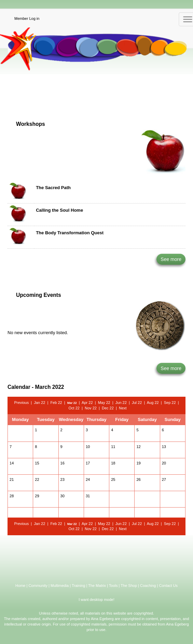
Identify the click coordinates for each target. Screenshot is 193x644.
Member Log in (27, 18)
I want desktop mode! (96, 600)
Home (20, 586)
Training (78, 586)
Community (38, 586)
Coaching (148, 586)
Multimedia (60, 586)
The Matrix (97, 586)
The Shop (129, 586)
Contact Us (168, 586)
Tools (113, 586)
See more (171, 259)
